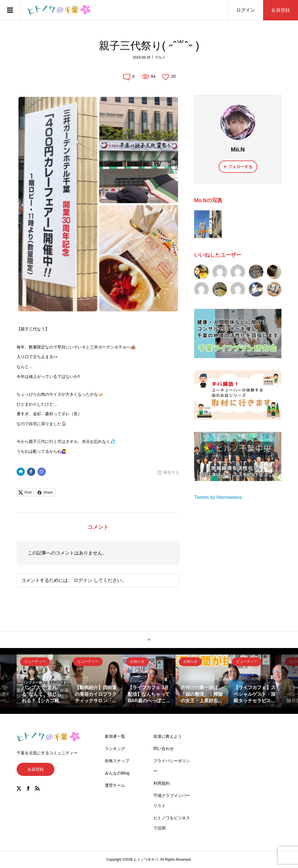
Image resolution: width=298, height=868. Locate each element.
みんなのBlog (117, 773)
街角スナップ (117, 761)
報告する (171, 472)
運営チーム (115, 785)
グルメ (160, 57)
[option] (43, 681)
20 (173, 76)
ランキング (115, 749)
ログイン (246, 10)
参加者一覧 (115, 736)
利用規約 (162, 783)
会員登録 (281, 10)
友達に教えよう (168, 736)
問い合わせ (164, 749)
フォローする (240, 167)
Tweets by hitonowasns (218, 497)
